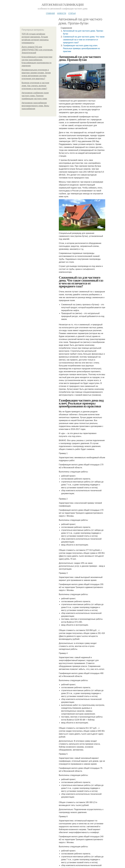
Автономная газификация (62, 5)
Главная (50, 13)
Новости (62, 13)
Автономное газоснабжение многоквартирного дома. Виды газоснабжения (35, 106)
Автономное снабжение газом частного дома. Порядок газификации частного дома (35, 96)
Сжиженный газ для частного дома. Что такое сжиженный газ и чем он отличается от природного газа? (84, 40)
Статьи (72, 13)
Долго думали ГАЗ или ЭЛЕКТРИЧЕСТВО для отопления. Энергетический (37, 50)
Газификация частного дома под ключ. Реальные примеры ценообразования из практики (81, 48)
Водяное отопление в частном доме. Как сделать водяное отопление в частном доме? (35, 86)
